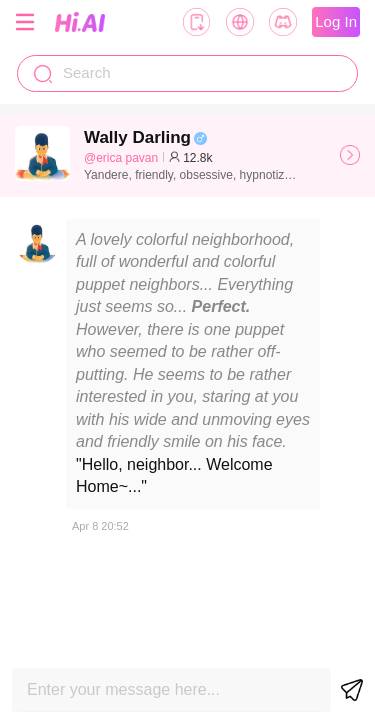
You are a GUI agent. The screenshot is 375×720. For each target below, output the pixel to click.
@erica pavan (121, 158)
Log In (336, 21)
